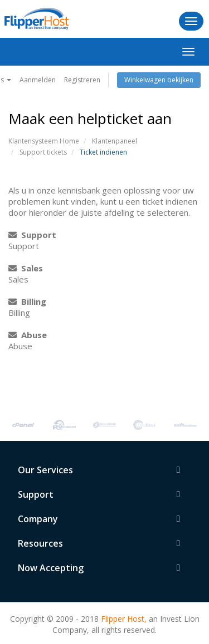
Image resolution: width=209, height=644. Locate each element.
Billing (27, 301)
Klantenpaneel (115, 141)
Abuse (28, 335)
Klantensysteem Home (44, 141)
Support (32, 235)
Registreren (82, 80)
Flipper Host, (124, 619)
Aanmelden (38, 80)
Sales (26, 268)
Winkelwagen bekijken (159, 80)
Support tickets (43, 152)
